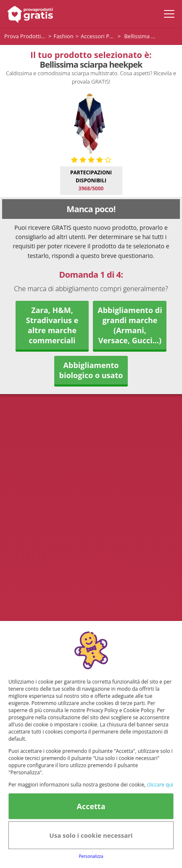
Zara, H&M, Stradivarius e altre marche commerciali (52, 325)
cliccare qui (160, 785)
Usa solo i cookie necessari (91, 835)
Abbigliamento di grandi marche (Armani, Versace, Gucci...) (130, 325)
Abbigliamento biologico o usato (91, 370)
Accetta (91, 806)
